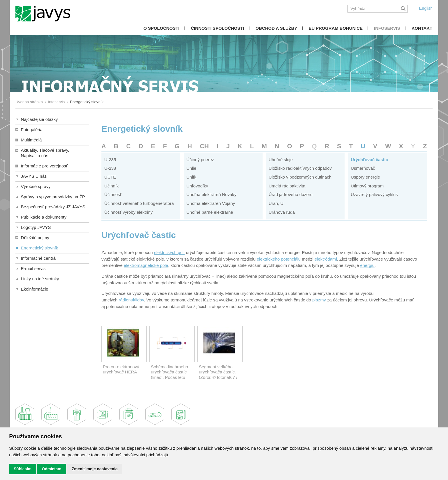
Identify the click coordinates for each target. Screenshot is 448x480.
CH (204, 146)
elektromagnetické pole (146, 265)
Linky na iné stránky (40, 279)
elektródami (326, 259)
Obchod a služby (276, 28)
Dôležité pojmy (35, 238)
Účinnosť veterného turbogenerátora (139, 203)
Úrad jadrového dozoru (291, 194)
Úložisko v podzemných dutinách (300, 177)
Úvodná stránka (29, 102)
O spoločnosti (161, 28)
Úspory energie (365, 177)
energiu (367, 265)
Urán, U (276, 203)
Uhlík (191, 177)
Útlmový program (367, 186)
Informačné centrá (38, 258)
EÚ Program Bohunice (336, 28)
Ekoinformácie (35, 289)
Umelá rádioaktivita (287, 186)
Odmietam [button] (51, 469)
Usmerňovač (363, 168)
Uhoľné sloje (281, 160)
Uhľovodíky (197, 186)
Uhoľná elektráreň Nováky (212, 194)
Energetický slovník (39, 248)
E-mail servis (33, 268)
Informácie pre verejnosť (44, 166)
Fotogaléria (32, 130)
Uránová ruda (282, 212)
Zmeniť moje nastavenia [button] (95, 469)
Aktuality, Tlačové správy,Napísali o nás (45, 153)
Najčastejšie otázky (39, 119)
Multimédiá (31, 140)
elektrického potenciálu (279, 259)
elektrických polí (169, 252)
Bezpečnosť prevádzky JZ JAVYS (53, 207)
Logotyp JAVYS (36, 227)
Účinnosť (113, 194)
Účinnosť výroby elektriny (128, 212)
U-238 (110, 168)
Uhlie (191, 168)
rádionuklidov (131, 300)
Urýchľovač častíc (369, 160)
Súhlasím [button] (23, 469)
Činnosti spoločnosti (217, 28)
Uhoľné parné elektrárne (210, 212)
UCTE (110, 177)
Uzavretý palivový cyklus (374, 194)
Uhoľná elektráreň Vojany (211, 203)
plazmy (319, 300)
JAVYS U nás (34, 176)
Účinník (111, 186)
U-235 (110, 160)
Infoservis (387, 28)
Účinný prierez (200, 160)
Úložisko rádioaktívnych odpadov (300, 168)
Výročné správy (36, 186)
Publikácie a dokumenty (44, 217)
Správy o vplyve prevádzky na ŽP (53, 197)
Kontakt (422, 28)
